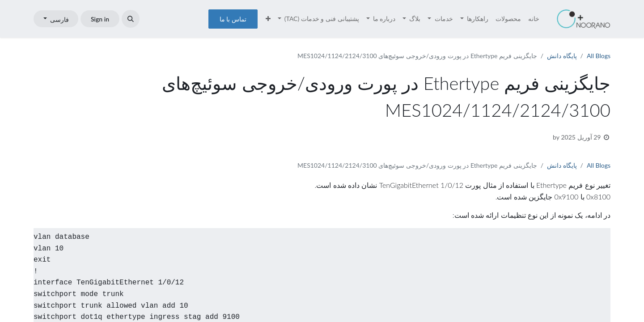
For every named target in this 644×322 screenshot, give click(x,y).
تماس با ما (233, 19)
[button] (131, 19)
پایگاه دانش (562, 56)
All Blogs (599, 56)
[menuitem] (534, 19)
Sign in (100, 19)
